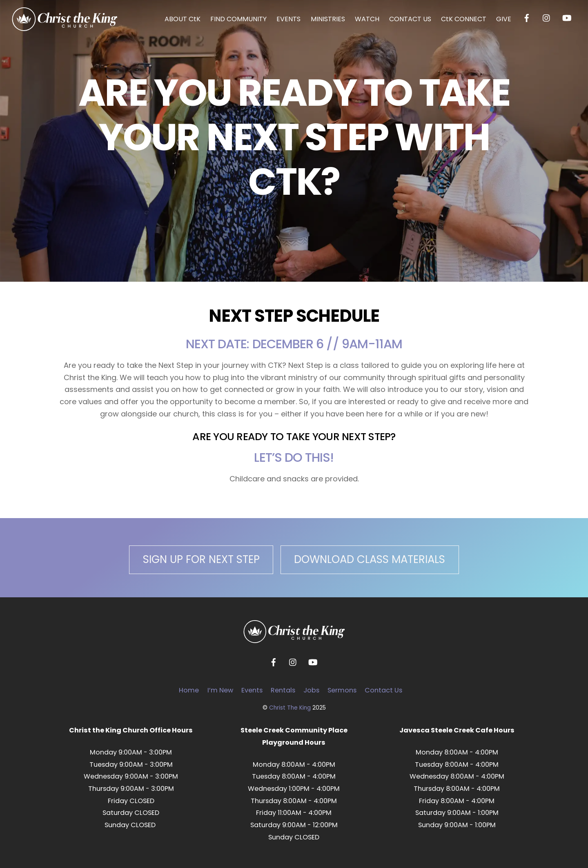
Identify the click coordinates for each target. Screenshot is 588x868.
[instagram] (547, 17)
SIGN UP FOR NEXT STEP (201, 559)
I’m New (220, 690)
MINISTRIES (328, 19)
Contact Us (383, 690)
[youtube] (567, 17)
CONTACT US (410, 19)
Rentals (283, 690)
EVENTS (288, 19)
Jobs (311, 690)
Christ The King (290, 708)
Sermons (342, 690)
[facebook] (527, 17)
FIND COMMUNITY (238, 19)
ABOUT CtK (183, 19)
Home (189, 690)
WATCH (367, 19)
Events (252, 690)
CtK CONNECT (464, 19)
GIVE (504, 19)
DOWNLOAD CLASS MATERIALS (370, 559)
